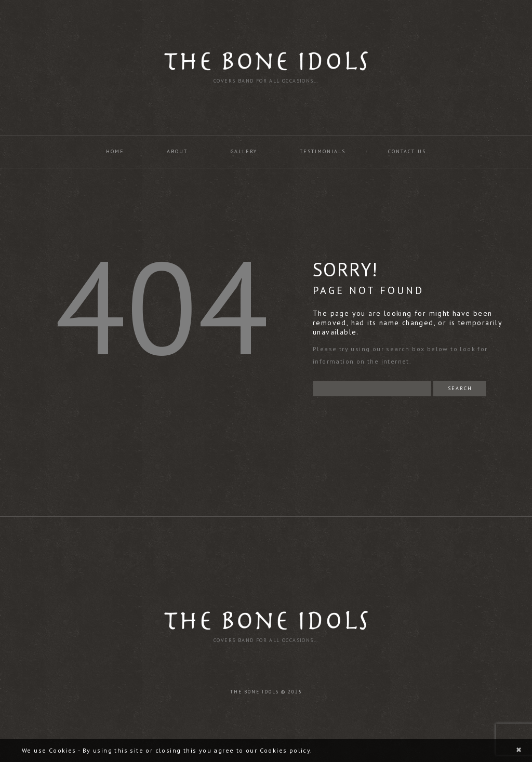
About (177, 151)
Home (115, 151)
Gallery (244, 151)
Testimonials (323, 151)
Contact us (407, 151)
